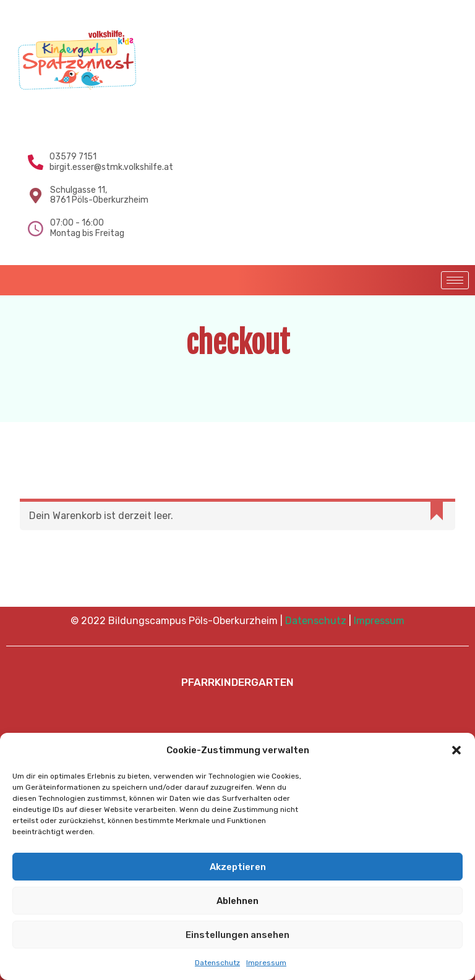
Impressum (266, 963)
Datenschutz (217, 963)
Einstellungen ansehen (237, 935)
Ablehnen (237, 901)
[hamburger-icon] (455, 280)
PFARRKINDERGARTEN (237, 682)
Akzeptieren (238, 867)
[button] (456, 750)
